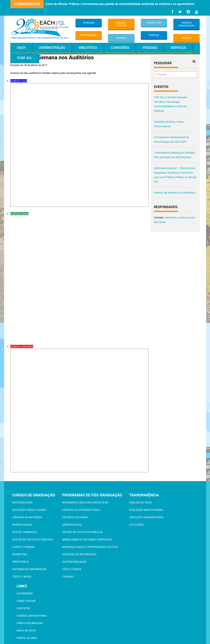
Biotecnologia (23, 502)
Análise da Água (140, 502)
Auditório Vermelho (22, 346)
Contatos (23, 608)
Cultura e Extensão (121, 24)
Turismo (68, 577)
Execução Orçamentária (146, 517)
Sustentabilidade (74, 562)
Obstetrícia (21, 562)
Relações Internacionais (187, 24)
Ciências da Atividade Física (81, 510)
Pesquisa (121, 38)
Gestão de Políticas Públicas (33, 540)
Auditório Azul (19, 81)
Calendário (25, 593)
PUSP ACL (25, 58)
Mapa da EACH (26, 631)
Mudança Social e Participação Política (90, 547)
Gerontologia (22, 525)
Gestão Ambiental (25, 532)
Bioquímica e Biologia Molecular (85, 502)
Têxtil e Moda (22, 577)
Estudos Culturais (75, 517)
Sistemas (154, 35)
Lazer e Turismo (23, 547)
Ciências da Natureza (27, 517)
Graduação (89, 23)
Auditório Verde (19, 214)
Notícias (187, 38)
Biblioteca (88, 48)
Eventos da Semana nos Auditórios (175, 193)
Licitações (137, 525)
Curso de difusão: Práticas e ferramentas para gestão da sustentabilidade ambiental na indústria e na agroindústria (120, 4)
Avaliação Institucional (146, 510)
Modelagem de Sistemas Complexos (87, 540)
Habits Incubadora (30, 623)
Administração (52, 48)
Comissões (120, 48)
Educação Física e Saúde (29, 510)
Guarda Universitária (32, 616)
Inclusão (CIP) (154, 23)
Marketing (20, 554)
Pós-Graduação (89, 35)
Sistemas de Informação (30, 569)
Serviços (179, 48)
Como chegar (26, 601)
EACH (21, 48)
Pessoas (150, 48)
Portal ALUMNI (27, 638)
